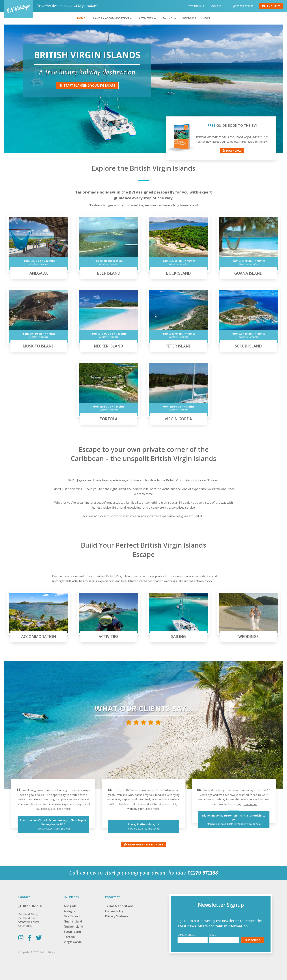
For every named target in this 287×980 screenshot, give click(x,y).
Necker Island (73, 927)
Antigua (70, 911)
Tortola (69, 937)
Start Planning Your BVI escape (87, 85)
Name (214, 935)
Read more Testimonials (144, 844)
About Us (216, 6)
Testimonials (196, 6)
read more (64, 809)
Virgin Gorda (73, 942)
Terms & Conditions (119, 906)
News (206, 18)
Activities (146, 18)
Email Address (187, 935)
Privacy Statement (118, 916)
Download (232, 151)
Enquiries (271, 6)
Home (81, 18)
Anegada (70, 906)
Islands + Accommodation (110, 18)
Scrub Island (72, 932)
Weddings (189, 18)
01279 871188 (243, 6)
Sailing (168, 18)
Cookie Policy (114, 911)
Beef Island (72, 916)
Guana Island (73, 921)
